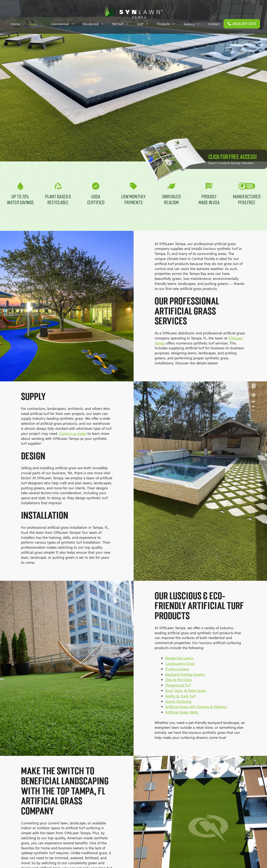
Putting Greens (180, 669)
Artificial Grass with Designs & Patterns (199, 707)
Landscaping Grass (183, 663)
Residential (95, 24)
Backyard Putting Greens (189, 674)
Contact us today (70, 433)
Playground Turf (181, 685)
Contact (214, 24)
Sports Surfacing (182, 701)
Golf (145, 24)
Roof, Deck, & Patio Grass (189, 690)
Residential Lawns (182, 658)
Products (168, 24)
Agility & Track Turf (184, 696)
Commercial (65, 24)
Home (16, 24)
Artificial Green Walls (185, 712)
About (38, 24)
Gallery (194, 24)
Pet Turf (123, 24)
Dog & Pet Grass (182, 680)
